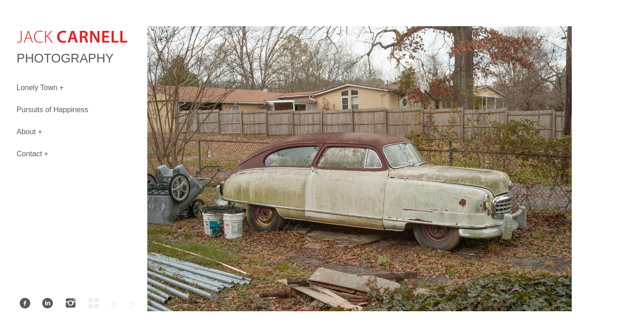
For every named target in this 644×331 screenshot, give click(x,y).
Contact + (32, 154)
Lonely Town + (40, 88)
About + (29, 132)
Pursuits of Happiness (52, 110)
